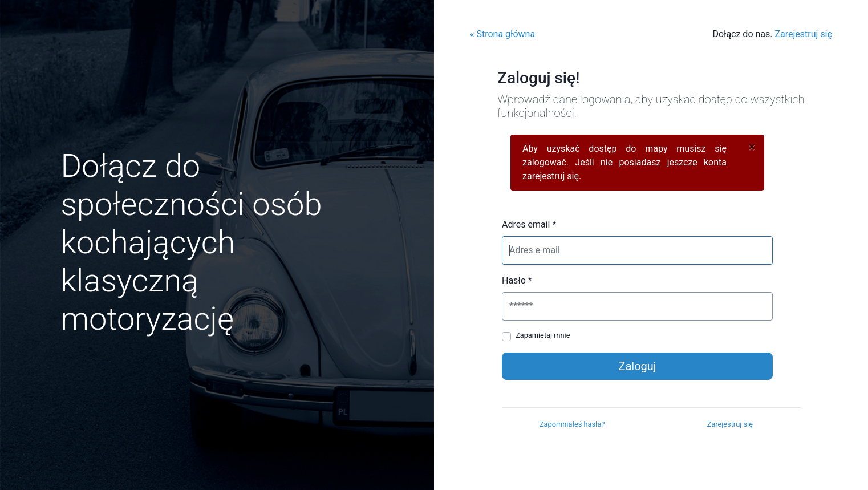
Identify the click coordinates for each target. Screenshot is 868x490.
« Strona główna (502, 34)
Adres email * (529, 224)
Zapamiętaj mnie (543, 335)
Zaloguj (637, 366)
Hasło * (517, 280)
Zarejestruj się (803, 34)
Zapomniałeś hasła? (572, 424)
